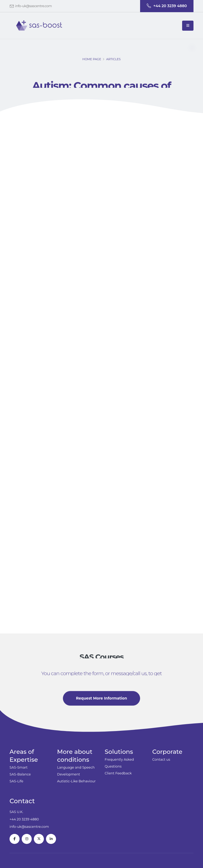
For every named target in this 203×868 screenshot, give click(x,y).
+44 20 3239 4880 (24, 819)
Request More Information (101, 700)
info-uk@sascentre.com (33, 6)
